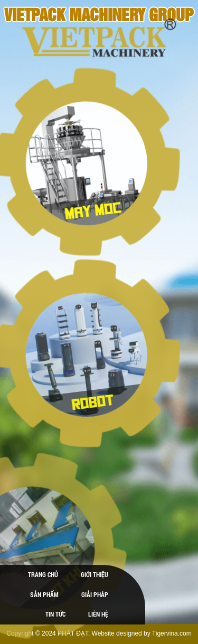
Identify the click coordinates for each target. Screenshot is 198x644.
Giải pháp (95, 594)
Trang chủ (43, 574)
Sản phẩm (44, 594)
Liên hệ (98, 614)
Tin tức (55, 614)
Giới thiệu (95, 574)
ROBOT (88, 400)
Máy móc (88, 208)
